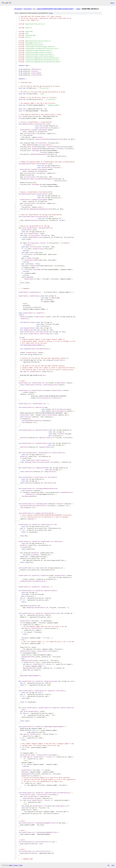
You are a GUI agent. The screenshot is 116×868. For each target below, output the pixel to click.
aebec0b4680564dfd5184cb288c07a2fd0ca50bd (55, 9)
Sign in (112, 3)
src (34, 9)
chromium (18, 9)
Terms (21, 865)
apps (78, 9)
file (51, 13)
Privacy (16, 865)
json (113, 865)
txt (108, 865)
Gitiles (11, 865)
